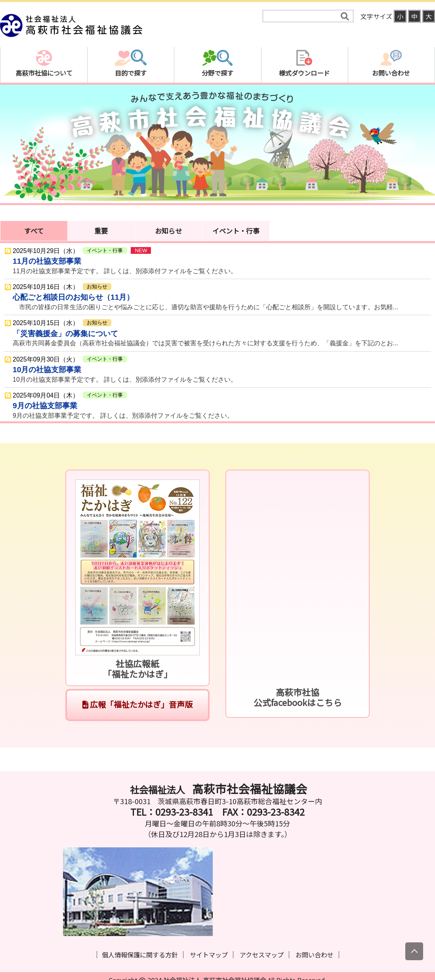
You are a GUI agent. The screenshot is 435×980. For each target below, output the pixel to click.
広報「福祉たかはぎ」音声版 (137, 704)
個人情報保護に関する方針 (140, 955)
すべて (34, 231)
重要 (101, 231)
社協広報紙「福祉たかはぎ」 (138, 669)
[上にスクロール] (414, 951)
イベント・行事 (236, 231)
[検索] (302, 16)
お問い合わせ (315, 955)
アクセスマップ (262, 955)
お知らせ (168, 231)
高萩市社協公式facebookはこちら (298, 697)
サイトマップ (209, 955)
